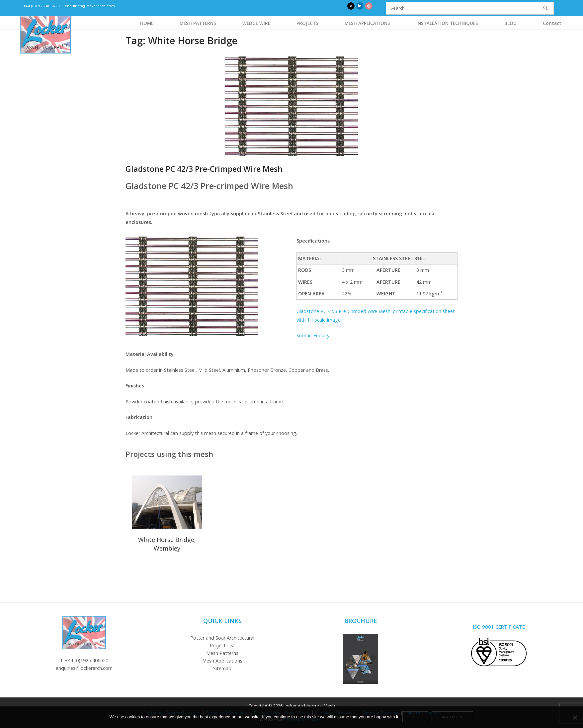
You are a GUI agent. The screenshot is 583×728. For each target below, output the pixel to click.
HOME (147, 23)
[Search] (545, 8)
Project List (222, 645)
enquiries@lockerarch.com (90, 6)
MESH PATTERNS (198, 23)
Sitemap (222, 668)
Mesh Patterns (222, 653)
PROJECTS (307, 23)
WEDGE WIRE (256, 23)
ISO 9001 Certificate (499, 627)
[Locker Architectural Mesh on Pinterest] (369, 6)
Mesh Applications (222, 661)
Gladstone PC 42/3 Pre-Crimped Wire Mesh (204, 169)
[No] (575, 717)
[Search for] (470, 8)
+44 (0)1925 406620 (42, 6)
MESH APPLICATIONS (367, 23)
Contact (552, 23)
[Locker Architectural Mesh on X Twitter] (351, 6)
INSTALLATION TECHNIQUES (447, 23)
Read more (453, 718)
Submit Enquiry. (313, 335)
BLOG (510, 23)
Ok (416, 718)
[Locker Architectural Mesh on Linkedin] (360, 6)
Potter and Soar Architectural (222, 638)
